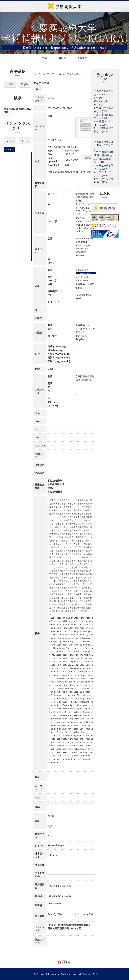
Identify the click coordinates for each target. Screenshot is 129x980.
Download (89, 158)
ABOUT (82, 58)
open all (10, 141)
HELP (62, 58)
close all (25, 141)
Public (9, 149)
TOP (45, 58)
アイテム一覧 (54, 74)
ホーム (37, 74)
